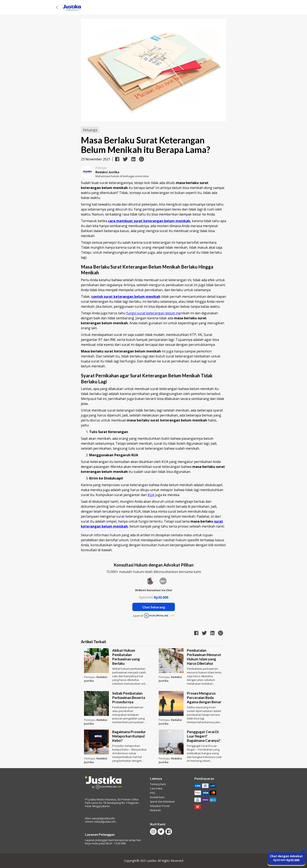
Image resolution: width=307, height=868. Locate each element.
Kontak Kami (157, 797)
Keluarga (90, 130)
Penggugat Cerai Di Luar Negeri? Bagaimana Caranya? (204, 736)
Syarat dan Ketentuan (162, 802)
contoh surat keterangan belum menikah (126, 297)
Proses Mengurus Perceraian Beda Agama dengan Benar (204, 698)
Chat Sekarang (154, 607)
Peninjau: (90, 677)
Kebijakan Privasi (160, 806)
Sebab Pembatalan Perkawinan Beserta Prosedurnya (129, 698)
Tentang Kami (158, 784)
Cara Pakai (156, 789)
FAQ (152, 793)
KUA (151, 495)
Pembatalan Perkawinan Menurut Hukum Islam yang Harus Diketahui (204, 657)
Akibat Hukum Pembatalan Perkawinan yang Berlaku (126, 657)
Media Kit (155, 810)
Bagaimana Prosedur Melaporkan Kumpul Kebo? (129, 736)
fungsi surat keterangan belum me (153, 313)
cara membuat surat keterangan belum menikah (149, 221)
